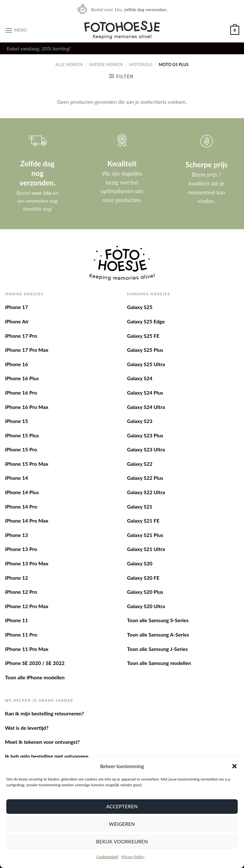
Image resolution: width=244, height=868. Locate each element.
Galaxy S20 (140, 563)
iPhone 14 (17, 478)
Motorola (141, 64)
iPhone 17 (17, 307)
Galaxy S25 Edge (146, 321)
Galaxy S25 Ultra (146, 364)
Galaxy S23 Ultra (146, 449)
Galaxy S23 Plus (145, 435)
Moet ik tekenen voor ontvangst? (42, 742)
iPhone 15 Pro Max (27, 464)
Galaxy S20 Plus (145, 592)
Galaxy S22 (140, 464)
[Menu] (16, 30)
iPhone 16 (17, 364)
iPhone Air (17, 321)
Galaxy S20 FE (143, 578)
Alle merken (69, 64)
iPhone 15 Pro (21, 449)
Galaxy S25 (140, 307)
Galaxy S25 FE (143, 336)
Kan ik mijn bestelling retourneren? (45, 713)
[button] (234, 766)
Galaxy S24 (140, 378)
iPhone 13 (17, 535)
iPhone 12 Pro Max (27, 606)
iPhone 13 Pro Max (27, 563)
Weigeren (122, 824)
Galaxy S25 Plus (145, 350)
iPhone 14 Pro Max (27, 521)
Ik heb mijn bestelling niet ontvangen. (47, 756)
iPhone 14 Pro (21, 506)
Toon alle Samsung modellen (159, 663)
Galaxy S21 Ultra (146, 549)
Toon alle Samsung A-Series (158, 634)
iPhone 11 (17, 620)
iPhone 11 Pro (21, 634)
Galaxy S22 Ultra (146, 492)
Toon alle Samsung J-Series (157, 649)
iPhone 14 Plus (22, 492)
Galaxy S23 (140, 421)
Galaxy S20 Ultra (146, 606)
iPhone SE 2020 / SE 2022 (35, 663)
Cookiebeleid (107, 857)
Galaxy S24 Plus (145, 392)
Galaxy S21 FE (143, 521)
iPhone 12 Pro (21, 592)
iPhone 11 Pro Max (27, 649)
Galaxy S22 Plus (145, 478)
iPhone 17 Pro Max (27, 350)
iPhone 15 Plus (22, 435)
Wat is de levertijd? (27, 728)
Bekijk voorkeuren (122, 842)
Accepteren (122, 806)
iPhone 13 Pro (21, 549)
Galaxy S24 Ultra (146, 407)
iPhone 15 (17, 421)
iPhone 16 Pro (21, 392)
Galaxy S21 (140, 506)
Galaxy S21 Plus (145, 535)
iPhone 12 (17, 578)
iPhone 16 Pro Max (27, 407)
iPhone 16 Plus (22, 378)
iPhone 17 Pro (21, 336)
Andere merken (106, 64)
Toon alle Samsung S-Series (158, 620)
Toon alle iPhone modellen (35, 677)
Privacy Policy (133, 857)
